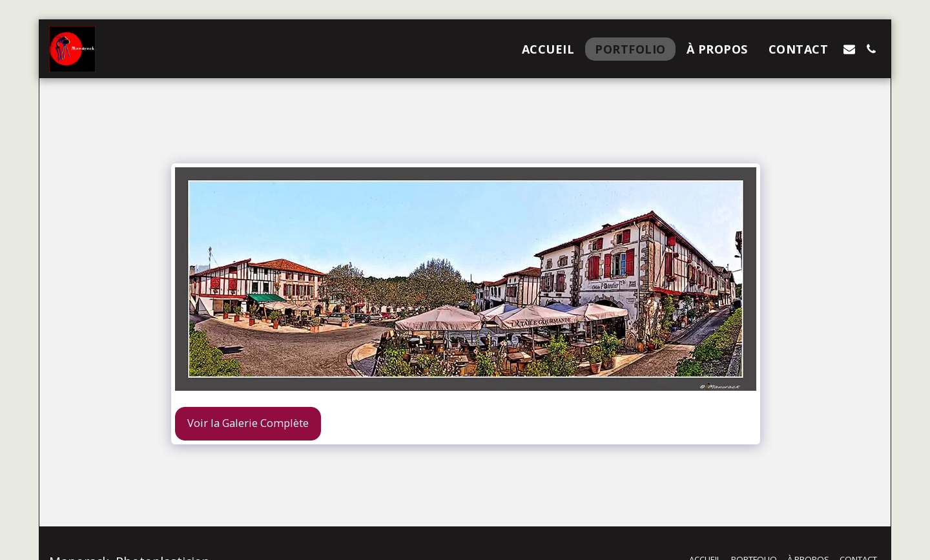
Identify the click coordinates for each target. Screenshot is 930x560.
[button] (849, 49)
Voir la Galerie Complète (248, 423)
